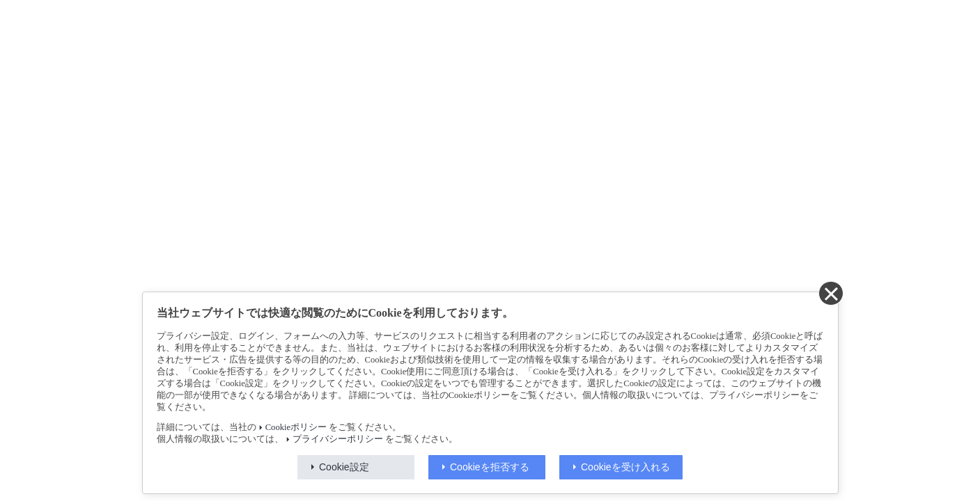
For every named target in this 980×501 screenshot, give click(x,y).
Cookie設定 (344, 467)
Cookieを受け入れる (625, 467)
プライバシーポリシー (338, 439)
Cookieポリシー (296, 427)
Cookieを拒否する (490, 467)
